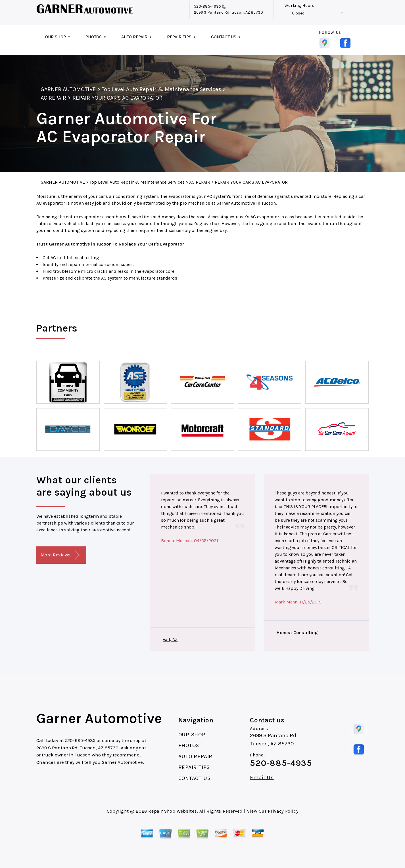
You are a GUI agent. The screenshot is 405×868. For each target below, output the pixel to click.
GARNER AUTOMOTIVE (68, 89)
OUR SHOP (56, 37)
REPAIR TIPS (179, 37)
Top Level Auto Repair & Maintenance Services (161, 89)
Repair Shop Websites (173, 811)
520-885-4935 (207, 6)
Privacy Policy (283, 811)
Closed (298, 13)
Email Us (262, 778)
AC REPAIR (53, 98)
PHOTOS (94, 37)
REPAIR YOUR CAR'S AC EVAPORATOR (117, 98)
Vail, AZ (170, 639)
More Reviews (60, 555)
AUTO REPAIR (134, 37)
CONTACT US (224, 37)
